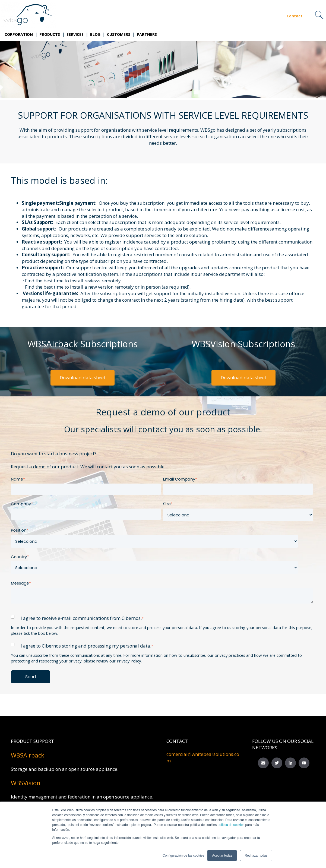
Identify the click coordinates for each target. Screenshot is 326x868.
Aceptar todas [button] (222, 856)
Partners (147, 34)
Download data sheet (83, 378)
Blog (95, 34)
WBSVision (26, 783)
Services (75, 34)
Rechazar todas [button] (256, 856)
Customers (119, 34)
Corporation (19, 34)
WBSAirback (28, 755)
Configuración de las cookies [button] (183, 856)
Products (50, 34)
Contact (295, 16)
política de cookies (230, 825)
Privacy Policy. (129, 661)
